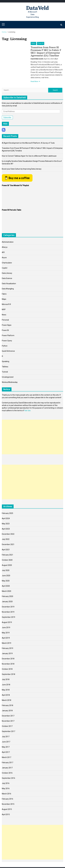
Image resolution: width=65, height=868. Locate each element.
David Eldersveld (37, 59)
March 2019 (6, 643)
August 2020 (7, 565)
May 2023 (6, 524)
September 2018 (8, 674)
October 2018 (7, 669)
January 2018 (7, 711)
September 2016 (8, 778)
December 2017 (8, 716)
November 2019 (8, 612)
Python (5, 346)
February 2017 (7, 763)
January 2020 (7, 602)
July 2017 (6, 737)
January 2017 (7, 768)
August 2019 (7, 622)
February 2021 (7, 555)
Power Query (7, 341)
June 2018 (6, 685)
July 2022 (6, 539)
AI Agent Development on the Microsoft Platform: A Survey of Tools (28, 143)
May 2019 (6, 633)
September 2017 (8, 731)
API (3, 252)
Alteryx (5, 247)
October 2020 (7, 560)
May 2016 (6, 788)
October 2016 (7, 773)
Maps (4, 299)
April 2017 (6, 752)
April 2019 (6, 638)
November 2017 (8, 721)
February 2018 (7, 705)
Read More (35, 81)
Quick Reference (8, 351)
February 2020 (7, 596)
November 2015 (8, 804)
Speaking (5, 361)
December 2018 (8, 659)
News (4, 315)
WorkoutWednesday (10, 382)
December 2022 (8, 534)
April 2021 (6, 550)
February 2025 (7, 513)
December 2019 (8, 607)
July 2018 (6, 679)
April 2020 (6, 586)
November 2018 (8, 664)
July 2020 (6, 570)
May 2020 (6, 581)
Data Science (7, 278)
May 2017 (6, 747)
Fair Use (27, 411)
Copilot (5, 268)
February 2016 (7, 799)
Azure (4, 258)
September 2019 (8, 617)
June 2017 (6, 742)
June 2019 (6, 628)
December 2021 (8, 544)
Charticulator (7, 263)
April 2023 (6, 529)
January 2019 (7, 653)
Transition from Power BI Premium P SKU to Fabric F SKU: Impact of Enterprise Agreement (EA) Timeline (46, 51)
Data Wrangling (8, 289)
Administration (8, 242)
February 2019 (7, 648)
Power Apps (7, 325)
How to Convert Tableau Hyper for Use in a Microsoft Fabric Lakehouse (29, 156)
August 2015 (7, 809)
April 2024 (6, 518)
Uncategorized (8, 377)
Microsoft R (6, 304)
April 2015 (6, 814)
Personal (5, 320)
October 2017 (7, 726)
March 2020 (6, 591)
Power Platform (8, 335)
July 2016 (6, 783)
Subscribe (7, 117)
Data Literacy (7, 273)
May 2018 (6, 690)
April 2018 (6, 695)
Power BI (41, 43)
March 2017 (6, 757)
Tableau (5, 367)
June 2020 (6, 576)
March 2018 (6, 700)
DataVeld (38, 8)
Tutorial (5, 372)
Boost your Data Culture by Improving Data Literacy (22, 169)
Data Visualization (9, 284)
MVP (4, 309)
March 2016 (6, 794)
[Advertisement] (32, 437)
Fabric (33, 43)
